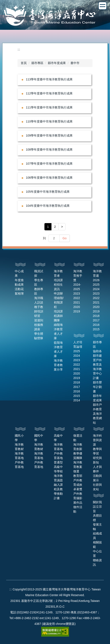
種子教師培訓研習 (39, 311)
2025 (96, 285)
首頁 (24, 63)
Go (65, 238)
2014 (77, 400)
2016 (96, 325)
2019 (77, 311)
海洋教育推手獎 (78, 276)
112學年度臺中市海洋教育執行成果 (49, 93)
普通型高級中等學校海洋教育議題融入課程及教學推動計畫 (58, 480)
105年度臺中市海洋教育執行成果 (48, 192)
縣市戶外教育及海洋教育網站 (97, 414)
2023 (77, 294)
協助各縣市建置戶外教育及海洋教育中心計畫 (97, 365)
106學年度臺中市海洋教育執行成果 (49, 178)
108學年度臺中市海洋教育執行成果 (49, 150)
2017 (96, 320)
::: (19, 50)
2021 (77, 302)
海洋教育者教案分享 (58, 365)
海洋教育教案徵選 (78, 467)
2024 (96, 289)
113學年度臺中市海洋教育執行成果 (49, 79)
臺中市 (75, 63)
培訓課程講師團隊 (58, 316)
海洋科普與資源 (97, 440)
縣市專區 (37, 63)
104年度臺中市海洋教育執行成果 (48, 206)
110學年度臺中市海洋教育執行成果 (49, 121)
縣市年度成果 (57, 63)
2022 (77, 298)
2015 (96, 329)
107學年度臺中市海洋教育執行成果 (49, 164)
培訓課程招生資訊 (58, 285)
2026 (96, 280)
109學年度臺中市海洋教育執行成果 (49, 135)
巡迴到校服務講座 (39, 325)
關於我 (97, 502)
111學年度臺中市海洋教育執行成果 (49, 107)
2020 (77, 307)
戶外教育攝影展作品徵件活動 (78, 503)
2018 (96, 316)
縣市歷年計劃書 (97, 387)
